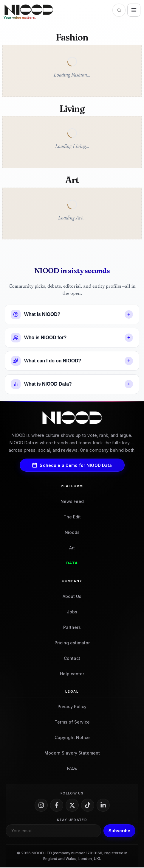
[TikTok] (88, 805)
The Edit (72, 517)
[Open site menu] (134, 10)
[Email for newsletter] (53, 831)
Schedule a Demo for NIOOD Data (72, 466)
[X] (72, 805)
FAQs (72, 769)
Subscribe (119, 831)
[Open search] (119, 10)
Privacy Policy (72, 707)
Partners (72, 628)
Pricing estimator (72, 643)
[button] (72, 315)
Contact (72, 659)
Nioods (72, 533)
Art (72, 180)
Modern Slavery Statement (72, 754)
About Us (72, 597)
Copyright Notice (72, 738)
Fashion (72, 38)
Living (72, 109)
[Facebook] (57, 805)
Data (72, 563)
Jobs (72, 612)
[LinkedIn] (103, 805)
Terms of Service (72, 723)
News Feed (72, 502)
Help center (72, 674)
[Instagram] (41, 805)
